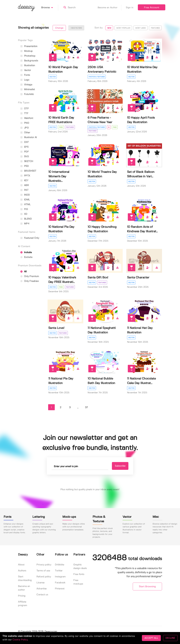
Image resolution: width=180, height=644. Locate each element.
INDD (25, 195)
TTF (24, 113)
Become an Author (109, 8)
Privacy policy (44, 565)
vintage (26, 85)
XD (24, 214)
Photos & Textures (97, 77)
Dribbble (59, 565)
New (109, 28)
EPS (24, 147)
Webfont (27, 118)
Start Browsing (147, 587)
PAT (24, 190)
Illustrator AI (29, 137)
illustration (28, 66)
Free (61, 127)
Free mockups (78, 582)
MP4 (25, 224)
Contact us (42, 595)
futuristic (27, 94)
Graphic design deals (80, 566)
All (23, 272)
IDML (25, 200)
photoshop (28, 56)
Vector (52, 77)
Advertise (42, 589)
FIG (24, 209)
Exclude (26, 257)
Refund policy (44, 577)
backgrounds (29, 61)
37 (86, 407)
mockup (27, 51)
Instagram (60, 577)
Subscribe (120, 466)
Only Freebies (29, 281)
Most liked (140, 28)
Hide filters (76, 28)
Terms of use (43, 571)
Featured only (30, 238)
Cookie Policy (20, 640)
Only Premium (30, 276)
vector (26, 70)
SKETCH (27, 161)
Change (59, 28)
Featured (155, 28)
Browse (50, 8)
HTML (25, 205)
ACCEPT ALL (151, 638)
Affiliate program (23, 604)
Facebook (60, 583)
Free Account (152, 8)
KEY (24, 181)
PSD (25, 166)
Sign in (130, 8)
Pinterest (60, 589)
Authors (22, 571)
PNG (25, 123)
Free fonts (79, 574)
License (40, 583)
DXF (25, 142)
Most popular (123, 28)
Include (26, 252)
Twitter (59, 571)
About (21, 565)
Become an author (24, 588)
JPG (24, 128)
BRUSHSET (28, 171)
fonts (25, 75)
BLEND (26, 219)
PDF (25, 152)
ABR (25, 185)
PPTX (25, 176)
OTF (25, 109)
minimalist (28, 89)
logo (25, 80)
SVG (25, 157)
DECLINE (170, 638)
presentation (29, 46)
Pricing (22, 596)
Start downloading (25, 578)
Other (25, 133)
